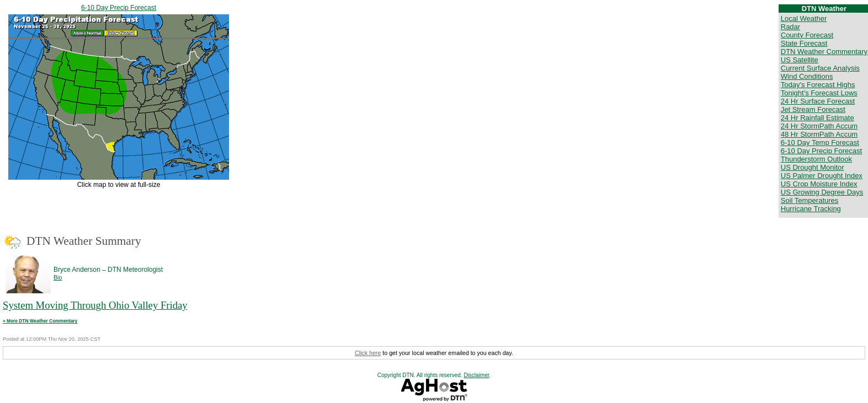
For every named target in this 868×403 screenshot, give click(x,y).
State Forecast (804, 43)
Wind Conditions (807, 76)
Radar (790, 27)
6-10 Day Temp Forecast (820, 143)
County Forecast (807, 35)
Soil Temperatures (810, 200)
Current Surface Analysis (820, 68)
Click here (368, 353)
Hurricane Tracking (811, 209)
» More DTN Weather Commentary (40, 321)
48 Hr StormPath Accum (819, 134)
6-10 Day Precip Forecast (119, 8)
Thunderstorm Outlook (816, 159)
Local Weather (804, 18)
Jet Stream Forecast (813, 109)
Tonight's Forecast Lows (819, 93)
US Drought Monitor (813, 167)
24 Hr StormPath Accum (819, 126)
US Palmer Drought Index (822, 176)
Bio (58, 277)
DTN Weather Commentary (824, 52)
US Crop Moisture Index (819, 184)
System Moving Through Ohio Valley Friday (95, 305)
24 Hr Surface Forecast (818, 101)
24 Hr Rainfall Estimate (818, 118)
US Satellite (800, 60)
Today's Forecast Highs (818, 85)
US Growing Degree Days (822, 192)
